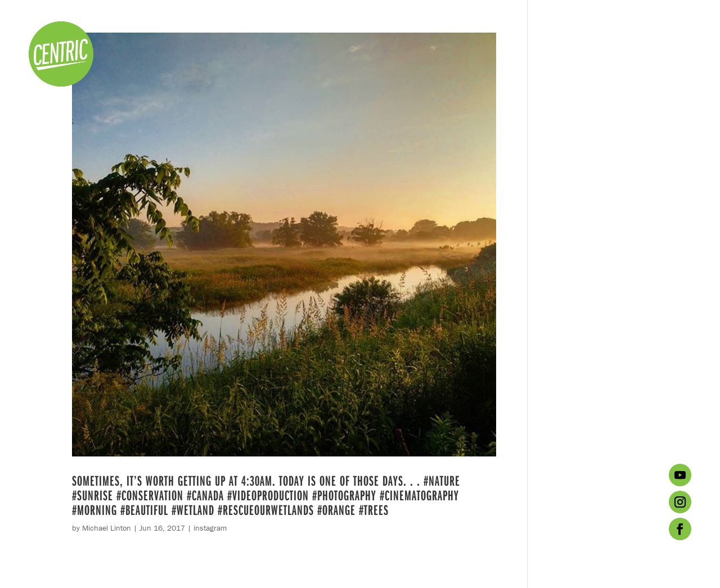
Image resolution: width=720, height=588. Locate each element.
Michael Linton (107, 528)
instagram (210, 528)
